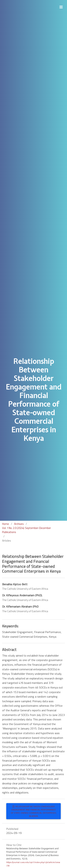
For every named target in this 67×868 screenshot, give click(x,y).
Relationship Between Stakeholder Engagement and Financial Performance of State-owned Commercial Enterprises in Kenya (33, 811)
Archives (19, 524)
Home (6, 524)
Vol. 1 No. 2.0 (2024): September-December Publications (27, 530)
